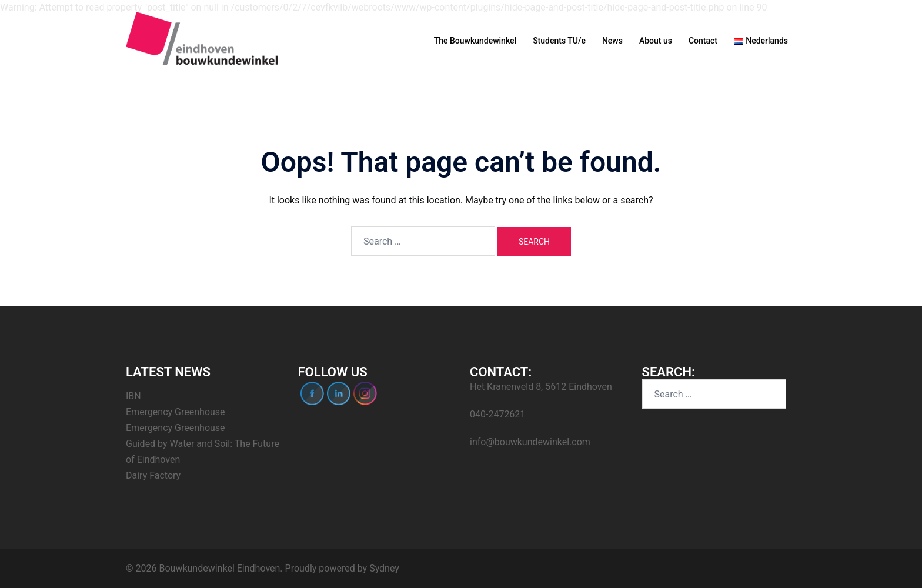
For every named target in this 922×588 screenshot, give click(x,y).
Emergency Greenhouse (176, 412)
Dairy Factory (153, 475)
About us (656, 41)
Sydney (384, 568)
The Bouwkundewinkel (475, 41)
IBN (133, 396)
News (612, 41)
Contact (703, 41)
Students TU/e (559, 41)
